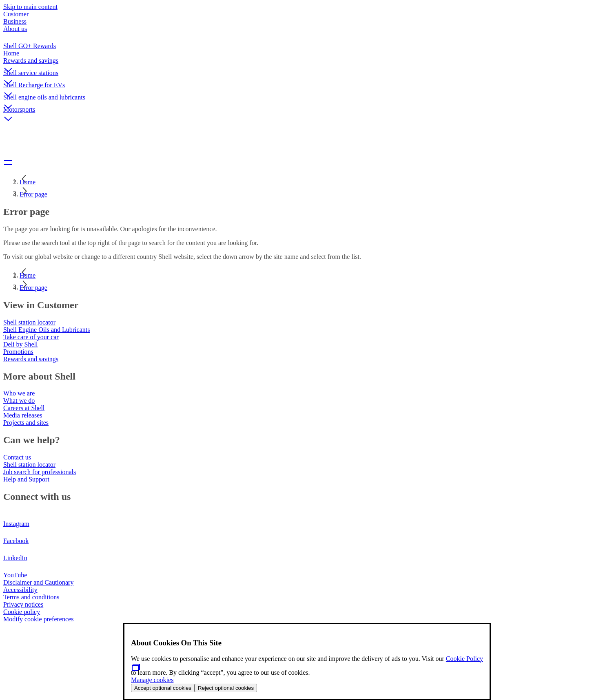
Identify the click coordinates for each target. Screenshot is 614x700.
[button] (307, 63)
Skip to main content (30, 7)
